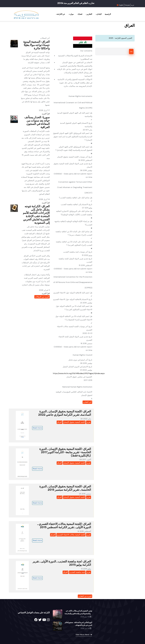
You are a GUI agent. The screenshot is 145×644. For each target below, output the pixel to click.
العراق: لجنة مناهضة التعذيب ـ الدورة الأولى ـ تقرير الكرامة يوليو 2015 (62, 563)
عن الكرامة (58, 14)
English (121, 5)
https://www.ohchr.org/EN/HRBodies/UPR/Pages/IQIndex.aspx (79, 373)
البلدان (98, 14)
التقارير (88, 14)
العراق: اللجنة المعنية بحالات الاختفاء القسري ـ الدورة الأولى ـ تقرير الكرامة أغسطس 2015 (64, 525)
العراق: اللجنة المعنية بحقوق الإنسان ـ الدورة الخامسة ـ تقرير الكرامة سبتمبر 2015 (65, 488)
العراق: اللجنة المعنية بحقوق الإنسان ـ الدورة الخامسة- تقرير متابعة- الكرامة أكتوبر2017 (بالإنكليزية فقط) (65, 452)
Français (127, 5)
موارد (69, 14)
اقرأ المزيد (46, 114)
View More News (82, 635)
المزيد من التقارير (85, 596)
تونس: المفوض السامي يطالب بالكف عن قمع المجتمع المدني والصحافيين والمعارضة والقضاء (78, 613)
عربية (133, 5)
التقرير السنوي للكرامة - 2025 (120, 38)
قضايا (78, 14)
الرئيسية (108, 14)
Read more (37, 428)
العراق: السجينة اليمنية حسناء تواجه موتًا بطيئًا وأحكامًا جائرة (36, 45)
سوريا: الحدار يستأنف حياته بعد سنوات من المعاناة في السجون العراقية (37, 122)
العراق (60, 422)
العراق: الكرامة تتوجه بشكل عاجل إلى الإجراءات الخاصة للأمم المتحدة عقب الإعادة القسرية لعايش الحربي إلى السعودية (36, 214)
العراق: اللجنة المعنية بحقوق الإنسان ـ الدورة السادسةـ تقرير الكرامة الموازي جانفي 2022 (65, 413)
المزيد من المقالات (42, 297)
